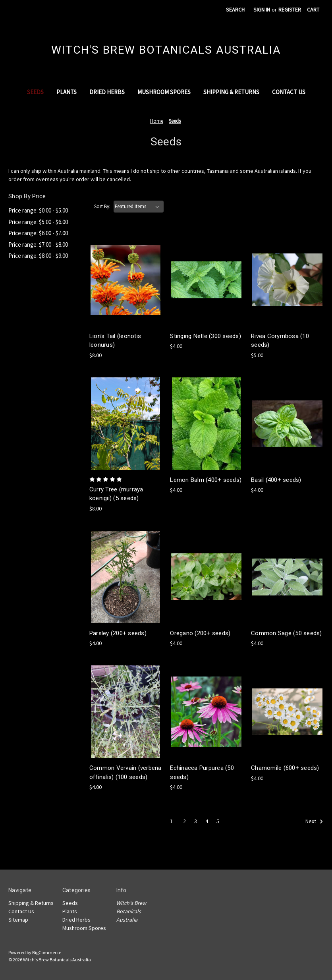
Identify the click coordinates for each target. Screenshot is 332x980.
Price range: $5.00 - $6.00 (38, 222)
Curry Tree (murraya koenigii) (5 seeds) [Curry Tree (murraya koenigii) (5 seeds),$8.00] (116, 494)
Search (235, 10)
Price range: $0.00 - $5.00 (38, 210)
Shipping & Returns (231, 92)
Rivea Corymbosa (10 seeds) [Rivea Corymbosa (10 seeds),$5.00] (280, 341)
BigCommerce (47, 952)
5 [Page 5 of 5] (218, 821)
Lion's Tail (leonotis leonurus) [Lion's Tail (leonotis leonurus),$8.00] (115, 341)
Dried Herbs (107, 92)
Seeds (35, 92)
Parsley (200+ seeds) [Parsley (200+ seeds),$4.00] (118, 633)
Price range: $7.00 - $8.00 (38, 245)
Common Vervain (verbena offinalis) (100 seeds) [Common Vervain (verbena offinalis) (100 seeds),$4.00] (125, 772)
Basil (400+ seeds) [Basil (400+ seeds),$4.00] (276, 480)
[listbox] (139, 207)
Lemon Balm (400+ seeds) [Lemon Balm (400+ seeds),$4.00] (206, 480)
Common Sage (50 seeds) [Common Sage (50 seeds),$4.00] (287, 633)
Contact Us (289, 92)
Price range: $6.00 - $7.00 (38, 233)
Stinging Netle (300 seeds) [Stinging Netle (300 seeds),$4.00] (206, 336)
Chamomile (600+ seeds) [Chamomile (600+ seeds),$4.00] (285, 768)
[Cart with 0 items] (313, 10)
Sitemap (18, 920)
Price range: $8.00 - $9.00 (38, 256)
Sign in (262, 10)
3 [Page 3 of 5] (196, 821)
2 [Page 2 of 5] (184, 821)
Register (290, 10)
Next (314, 821)
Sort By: (102, 206)
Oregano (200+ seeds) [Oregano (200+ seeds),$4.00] (200, 633)
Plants (67, 92)
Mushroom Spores (164, 92)
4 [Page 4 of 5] (207, 821)
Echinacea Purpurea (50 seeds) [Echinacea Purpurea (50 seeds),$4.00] (202, 772)
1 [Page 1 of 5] (171, 821)
